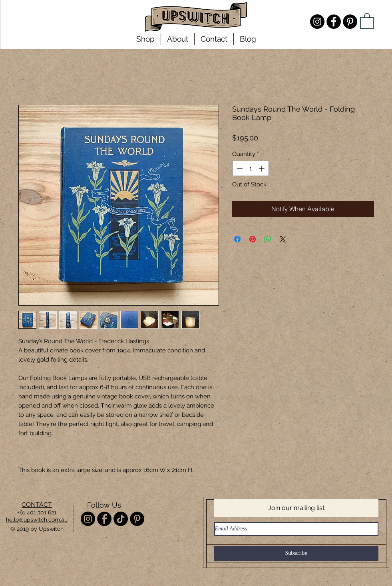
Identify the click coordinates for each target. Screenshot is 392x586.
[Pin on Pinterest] (253, 239)
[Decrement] (239, 169)
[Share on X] (283, 239)
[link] (367, 20)
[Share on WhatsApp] (268, 239)
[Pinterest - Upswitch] (350, 22)
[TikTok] (121, 519)
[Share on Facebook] (237, 239)
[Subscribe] (296, 553)
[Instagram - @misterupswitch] (317, 22)
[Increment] (262, 169)
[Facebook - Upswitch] (334, 22)
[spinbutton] (250, 169)
